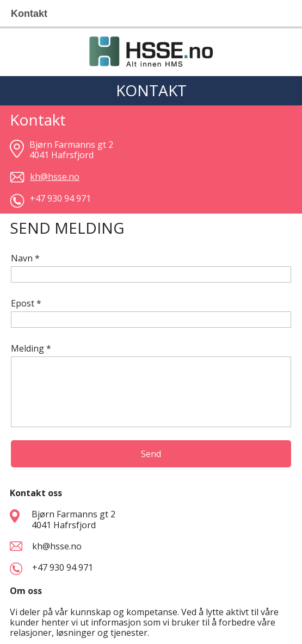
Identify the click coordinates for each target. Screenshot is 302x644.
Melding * (31, 348)
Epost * (26, 303)
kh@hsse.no (55, 546)
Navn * (25, 258)
